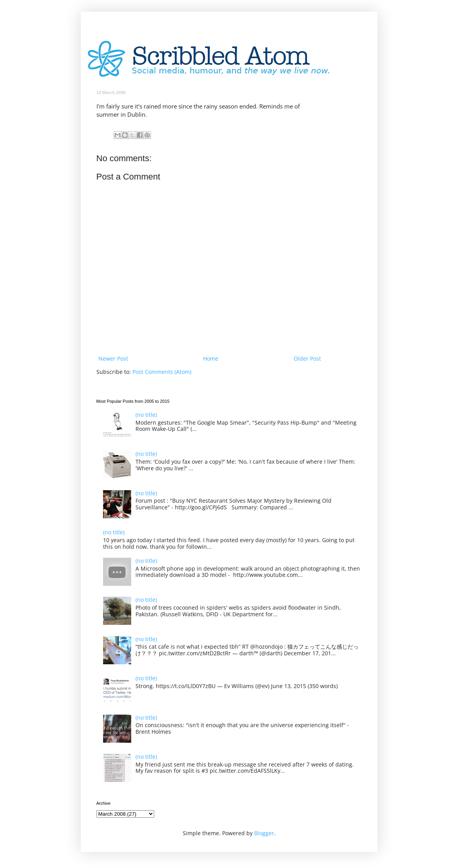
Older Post (307, 358)
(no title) (146, 415)
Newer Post (113, 358)
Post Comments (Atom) (162, 372)
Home (211, 358)
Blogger (264, 833)
